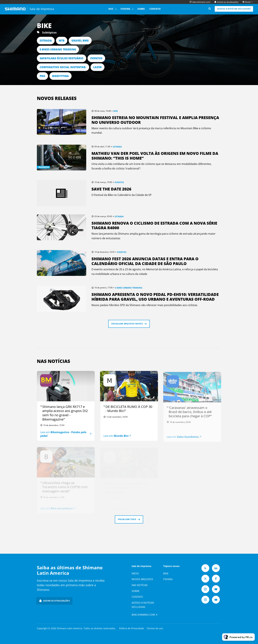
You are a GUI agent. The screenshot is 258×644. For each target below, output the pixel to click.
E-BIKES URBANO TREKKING (58, 49)
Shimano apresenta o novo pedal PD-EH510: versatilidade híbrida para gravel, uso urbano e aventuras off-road (155, 297)
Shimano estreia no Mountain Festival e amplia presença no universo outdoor (155, 120)
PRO (42, 76)
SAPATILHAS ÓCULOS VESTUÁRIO (62, 58)
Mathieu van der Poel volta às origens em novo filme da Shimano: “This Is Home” (155, 156)
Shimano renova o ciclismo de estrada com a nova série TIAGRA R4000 (154, 225)
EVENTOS (96, 58)
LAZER (97, 67)
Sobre (141, 9)
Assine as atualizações (228, 2)
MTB (62, 41)
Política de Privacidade (132, 628)
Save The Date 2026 (111, 189)
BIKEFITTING (60, 76)
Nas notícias (140, 585)
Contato (155, 9)
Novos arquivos (142, 579)
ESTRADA (46, 41)
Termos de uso (155, 628)
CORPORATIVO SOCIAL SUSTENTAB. (63, 67)
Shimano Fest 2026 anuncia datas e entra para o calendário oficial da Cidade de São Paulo (145, 261)
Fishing (125, 9)
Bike (111, 9)
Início (135, 573)
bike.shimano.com (201, 2)
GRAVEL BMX (80, 41)
